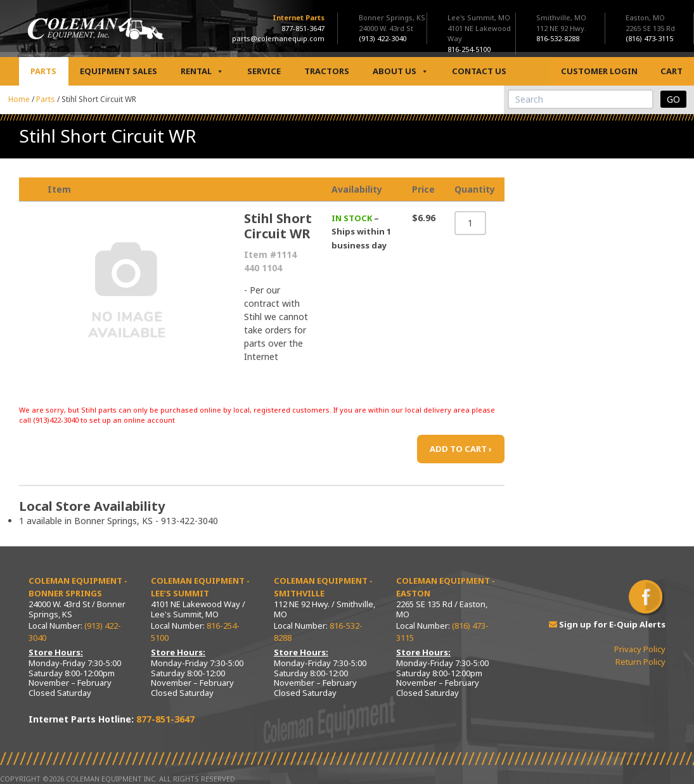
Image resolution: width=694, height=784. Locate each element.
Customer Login (599, 71)
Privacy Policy (640, 649)
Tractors (327, 71)
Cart (672, 71)
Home (19, 99)
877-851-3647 (303, 28)
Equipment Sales (119, 71)
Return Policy (640, 662)
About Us (401, 71)
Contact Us (479, 71)
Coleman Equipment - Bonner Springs (78, 587)
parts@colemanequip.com (278, 38)
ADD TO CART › (461, 449)
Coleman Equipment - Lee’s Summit (200, 587)
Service (264, 71)
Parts (43, 71)
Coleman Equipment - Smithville (323, 587)
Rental (202, 71)
